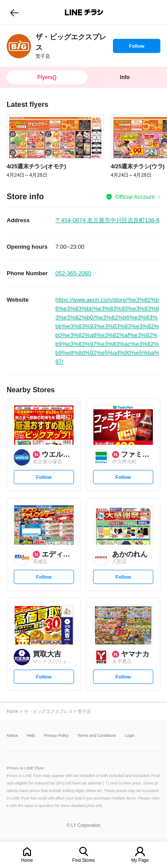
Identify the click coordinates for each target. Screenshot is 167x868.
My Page (140, 860)
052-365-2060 (73, 273)
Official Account (135, 197)
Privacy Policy (56, 736)
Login (130, 736)
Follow (136, 48)
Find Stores (83, 860)
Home (27, 860)
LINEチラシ (84, 12)
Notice (12, 736)
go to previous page (14, 12)
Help (31, 736)
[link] (19, 46)
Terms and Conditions (97, 736)
